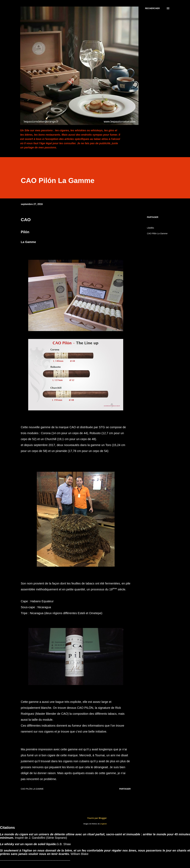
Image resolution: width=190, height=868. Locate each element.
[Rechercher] (152, 8)
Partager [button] (153, 217)
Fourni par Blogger (95, 818)
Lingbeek (103, 824)
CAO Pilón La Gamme (157, 233)
